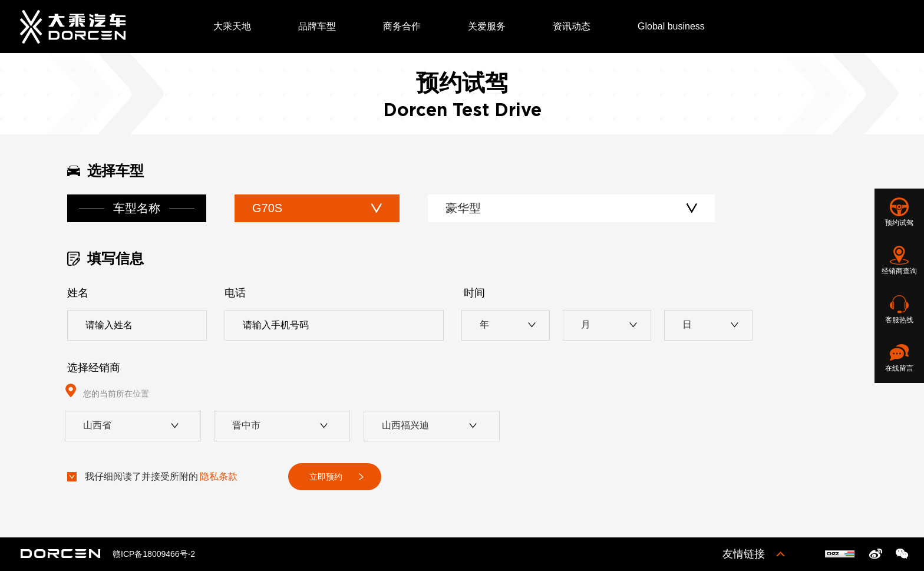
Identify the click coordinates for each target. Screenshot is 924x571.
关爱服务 (487, 26)
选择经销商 (94, 368)
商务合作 (402, 26)
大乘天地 (232, 26)
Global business (671, 26)
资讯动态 (572, 26)
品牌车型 (317, 26)
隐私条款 (219, 476)
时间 (474, 293)
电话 (235, 293)
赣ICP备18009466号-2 (154, 554)
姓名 (78, 293)
